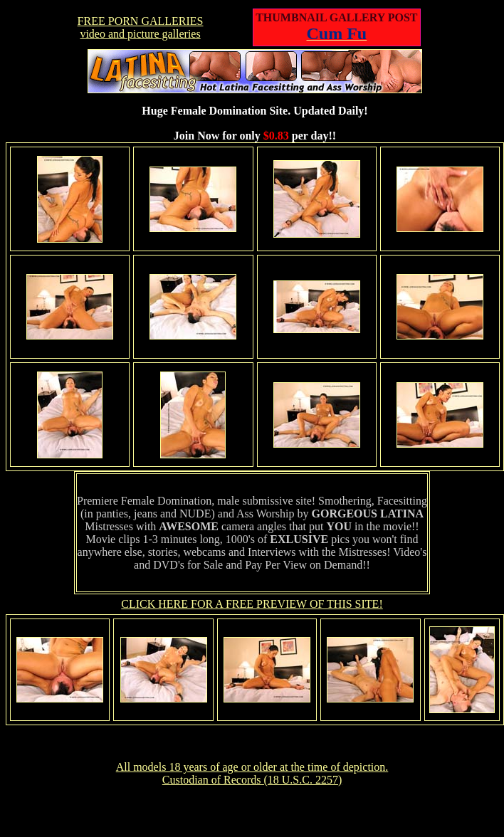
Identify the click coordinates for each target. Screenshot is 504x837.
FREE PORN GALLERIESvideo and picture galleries (141, 27)
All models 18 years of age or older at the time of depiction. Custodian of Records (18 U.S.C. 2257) (252, 773)
